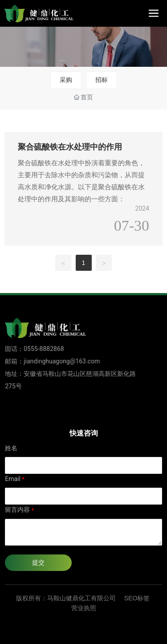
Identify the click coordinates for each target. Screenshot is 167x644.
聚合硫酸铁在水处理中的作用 (70, 147)
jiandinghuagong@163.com (62, 361)
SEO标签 (137, 598)
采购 (66, 80)
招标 (102, 80)
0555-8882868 (44, 349)
